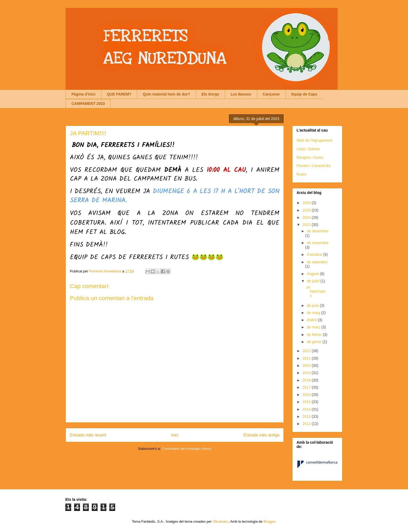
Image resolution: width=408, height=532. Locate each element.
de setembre (317, 262)
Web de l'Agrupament (314, 140)
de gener (315, 342)
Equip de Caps (304, 94)
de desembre (318, 231)
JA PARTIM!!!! (316, 292)
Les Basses (241, 94)
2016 (307, 395)
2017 (307, 387)
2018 (307, 380)
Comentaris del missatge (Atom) (187, 449)
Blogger (269, 521)
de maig (314, 313)
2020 (307, 366)
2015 (307, 402)
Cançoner (271, 94)
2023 (307, 225)
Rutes (301, 174)
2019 (307, 373)
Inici (175, 435)
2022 (307, 351)
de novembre (318, 243)
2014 (307, 409)
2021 (307, 358)
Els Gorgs (210, 94)
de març (314, 327)
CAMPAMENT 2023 (88, 104)
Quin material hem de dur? (166, 94)
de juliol (313, 281)
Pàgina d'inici (83, 94)
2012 (307, 424)
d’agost (313, 274)
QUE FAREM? (119, 94)
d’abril (312, 320)
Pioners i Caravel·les (314, 166)
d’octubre (315, 255)
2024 (307, 217)
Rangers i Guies (310, 157)
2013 (307, 416)
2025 (307, 210)
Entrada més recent (88, 435)
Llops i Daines (308, 149)
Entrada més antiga (261, 435)
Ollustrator (220, 521)
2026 (307, 203)
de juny (313, 305)
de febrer (315, 335)
